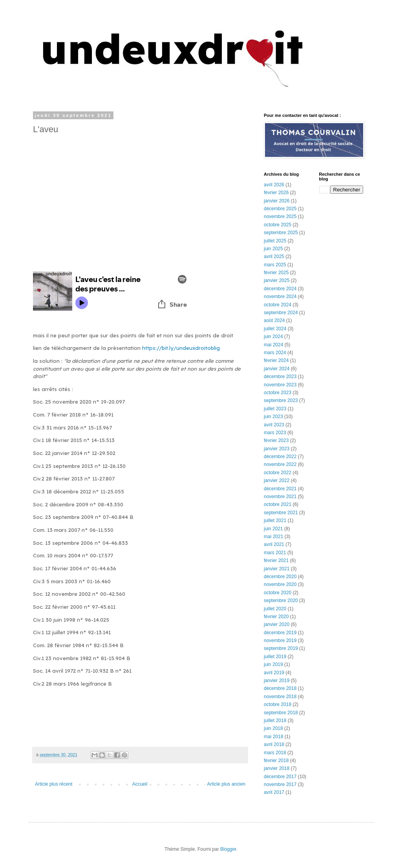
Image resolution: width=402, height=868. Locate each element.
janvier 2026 (277, 201)
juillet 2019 (275, 657)
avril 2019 (274, 673)
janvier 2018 (277, 768)
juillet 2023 (275, 409)
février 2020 (276, 617)
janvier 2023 (277, 449)
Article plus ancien (226, 784)
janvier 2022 (277, 480)
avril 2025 (274, 257)
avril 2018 (274, 744)
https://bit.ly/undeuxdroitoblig (181, 348)
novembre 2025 (280, 217)
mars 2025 (275, 265)
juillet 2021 (275, 520)
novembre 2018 (280, 697)
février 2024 (276, 360)
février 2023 (276, 440)
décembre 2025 (280, 209)
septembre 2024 (281, 313)
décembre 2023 (280, 377)
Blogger (228, 849)
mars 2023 (275, 433)
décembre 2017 (280, 777)
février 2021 (276, 560)
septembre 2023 (281, 400)
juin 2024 (273, 337)
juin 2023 (273, 417)
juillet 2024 (275, 329)
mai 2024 (273, 345)
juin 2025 (273, 249)
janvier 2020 (277, 624)
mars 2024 (275, 353)
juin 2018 (273, 728)
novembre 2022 (280, 464)
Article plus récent (54, 784)
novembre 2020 (280, 584)
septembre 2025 (281, 233)
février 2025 (276, 273)
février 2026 (276, 193)
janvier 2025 (277, 280)
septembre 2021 (281, 513)
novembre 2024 (280, 297)
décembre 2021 (280, 489)
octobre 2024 (278, 305)
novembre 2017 (280, 784)
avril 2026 (274, 185)
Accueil (140, 784)
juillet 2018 (275, 721)
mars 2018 (275, 753)
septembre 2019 (281, 648)
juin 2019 (273, 664)
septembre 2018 (281, 713)
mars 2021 (275, 553)
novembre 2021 (280, 497)
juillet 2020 (275, 609)
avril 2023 (274, 425)
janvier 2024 (277, 369)
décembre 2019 (280, 633)
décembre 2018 (280, 688)
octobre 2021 (278, 504)
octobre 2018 (278, 704)
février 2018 (276, 761)
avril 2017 (274, 792)
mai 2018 (273, 737)
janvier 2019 (277, 681)
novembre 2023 (280, 385)
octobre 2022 (278, 473)
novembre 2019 (280, 641)
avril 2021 (274, 544)
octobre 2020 (278, 593)
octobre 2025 (278, 225)
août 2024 (274, 320)
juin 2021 (273, 529)
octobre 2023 (278, 393)
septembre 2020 (281, 601)
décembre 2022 (280, 457)
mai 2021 (273, 537)
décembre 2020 (280, 577)
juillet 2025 (275, 241)
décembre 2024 (280, 289)
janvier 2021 (277, 569)
